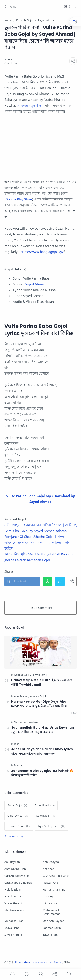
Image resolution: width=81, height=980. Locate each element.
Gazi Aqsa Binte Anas (56, 876)
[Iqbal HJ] (19, 744)
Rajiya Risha (12, 928)
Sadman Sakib (52, 928)
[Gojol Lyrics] (18, 816)
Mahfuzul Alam (14, 910)
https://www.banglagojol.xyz (42, 252)
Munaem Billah (14, 921)
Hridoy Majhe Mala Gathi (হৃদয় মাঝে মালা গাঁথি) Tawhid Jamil (42, 682)
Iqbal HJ (48, 897)
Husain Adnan (13, 897)
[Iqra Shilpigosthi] (52, 826)
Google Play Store (19, 199)
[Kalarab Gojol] (22, 675)
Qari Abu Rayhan (54, 921)
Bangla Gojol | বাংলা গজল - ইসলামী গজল (39, 962)
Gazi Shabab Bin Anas (18, 883)
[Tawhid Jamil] (39, 675)
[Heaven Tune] (19, 826)
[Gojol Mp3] (45, 816)
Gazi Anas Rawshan (17, 876)
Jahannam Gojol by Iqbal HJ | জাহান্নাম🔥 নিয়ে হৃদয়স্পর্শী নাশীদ (42, 773)
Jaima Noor (50, 903)
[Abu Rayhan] (21, 696)
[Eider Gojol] (45, 805)
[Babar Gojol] (17, 805)
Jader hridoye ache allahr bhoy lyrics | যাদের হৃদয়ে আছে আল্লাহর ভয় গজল (43, 751)
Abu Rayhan (12, 862)
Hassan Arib (50, 883)
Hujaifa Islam (13, 890)
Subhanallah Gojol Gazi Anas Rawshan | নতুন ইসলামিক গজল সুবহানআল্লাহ (43, 730)
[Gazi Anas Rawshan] (26, 722)
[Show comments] (69, 974)
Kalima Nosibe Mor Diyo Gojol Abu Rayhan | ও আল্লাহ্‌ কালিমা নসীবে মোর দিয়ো (39, 704)
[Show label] (14, 837)
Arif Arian (49, 869)
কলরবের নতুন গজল (30, 105)
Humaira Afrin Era (54, 890)
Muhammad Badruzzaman (52, 912)
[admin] (8, 60)
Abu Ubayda (51, 862)
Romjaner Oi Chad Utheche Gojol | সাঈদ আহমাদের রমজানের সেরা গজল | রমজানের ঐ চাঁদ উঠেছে (37, 542)
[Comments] (74, 713)
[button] (10, 6)
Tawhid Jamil (51, 935)
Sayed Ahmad (35, 284)
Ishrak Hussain (14, 903)
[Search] (75, 6)
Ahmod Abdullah (15, 869)
